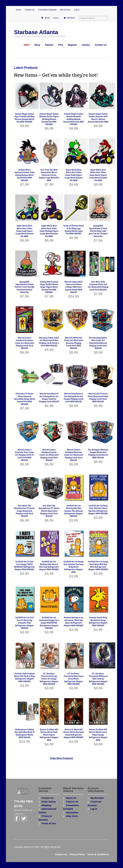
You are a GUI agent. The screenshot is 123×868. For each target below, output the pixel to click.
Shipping (46, 805)
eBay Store (72, 816)
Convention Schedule (47, 10)
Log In (77, 10)
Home (18, 10)
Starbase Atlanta (36, 32)
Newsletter (72, 812)
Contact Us (30, 10)
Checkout (71, 18)
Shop (37, 45)
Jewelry (86, 45)
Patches (49, 45)
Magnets (72, 45)
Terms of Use (49, 823)
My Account (65, 10)
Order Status (48, 802)
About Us (71, 798)
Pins (61, 45)
